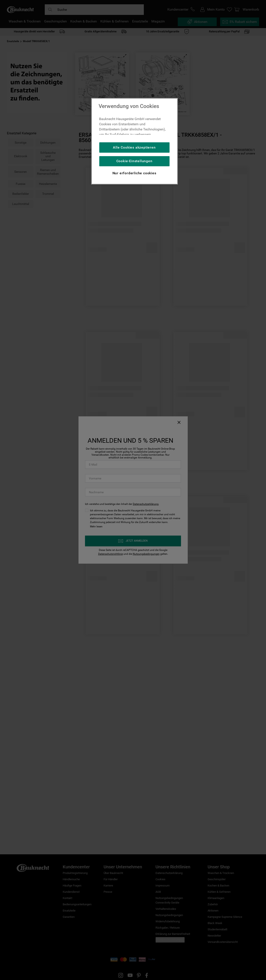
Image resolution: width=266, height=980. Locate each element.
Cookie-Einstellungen (134, 161)
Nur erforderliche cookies (134, 173)
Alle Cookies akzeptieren (134, 147)
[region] (135, 141)
